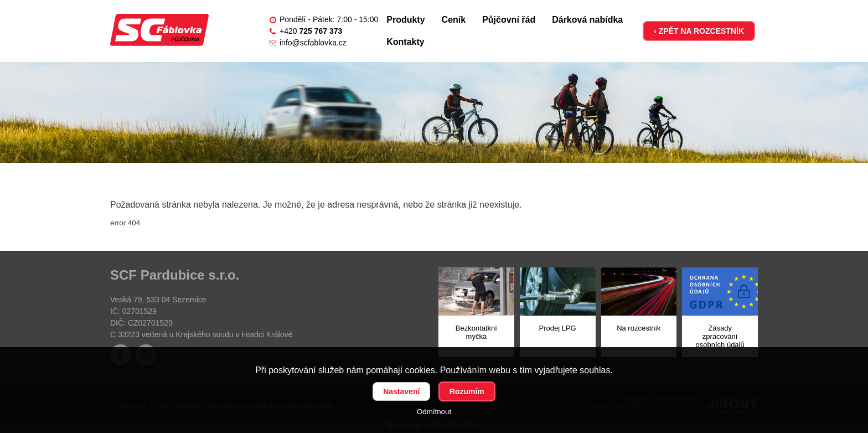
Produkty (405, 20)
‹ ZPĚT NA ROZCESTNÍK (699, 31)
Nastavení (401, 391)
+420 (311, 31)
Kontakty (405, 42)
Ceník (454, 20)
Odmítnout (434, 412)
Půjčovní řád (509, 20)
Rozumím (467, 391)
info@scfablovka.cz (313, 43)
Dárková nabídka (587, 20)
